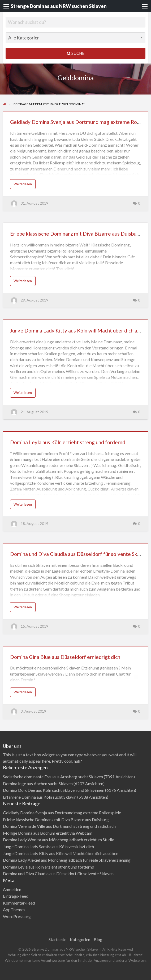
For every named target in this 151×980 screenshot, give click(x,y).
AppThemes (14, 909)
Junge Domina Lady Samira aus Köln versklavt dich (48, 846)
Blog (98, 939)
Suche (76, 53)
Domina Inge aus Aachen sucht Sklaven (38, 783)
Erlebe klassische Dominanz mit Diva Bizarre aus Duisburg (76, 234)
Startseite (57, 939)
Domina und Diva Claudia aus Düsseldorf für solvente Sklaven (80, 554)
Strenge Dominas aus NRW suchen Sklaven (59, 6)
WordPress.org (17, 916)
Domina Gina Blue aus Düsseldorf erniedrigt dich (65, 657)
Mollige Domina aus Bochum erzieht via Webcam (48, 833)
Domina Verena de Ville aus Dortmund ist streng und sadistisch (59, 826)
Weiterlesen (23, 184)
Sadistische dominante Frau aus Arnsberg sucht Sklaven (53, 777)
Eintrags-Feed (16, 896)
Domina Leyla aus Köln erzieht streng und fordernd (68, 442)
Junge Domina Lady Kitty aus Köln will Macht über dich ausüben (61, 853)
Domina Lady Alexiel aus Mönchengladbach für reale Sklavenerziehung (67, 860)
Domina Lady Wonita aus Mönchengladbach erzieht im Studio (59, 840)
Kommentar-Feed (19, 903)
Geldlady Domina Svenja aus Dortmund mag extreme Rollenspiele (62, 813)
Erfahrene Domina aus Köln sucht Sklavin (40, 797)
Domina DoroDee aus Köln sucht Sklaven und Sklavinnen (54, 790)
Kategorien (80, 939)
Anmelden (12, 889)
